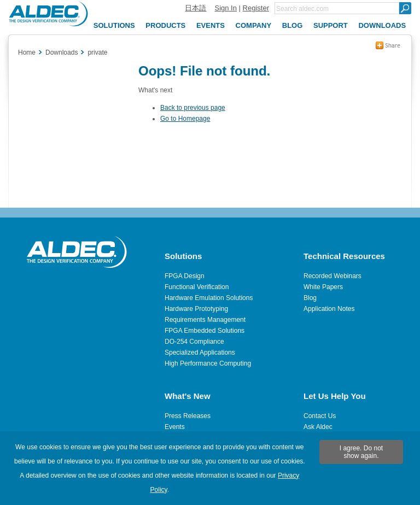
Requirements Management (205, 320)
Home (27, 52)
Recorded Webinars (332, 276)
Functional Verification (197, 287)
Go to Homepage (185, 119)
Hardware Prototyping (196, 309)
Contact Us (320, 416)
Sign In (225, 8)
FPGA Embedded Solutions (205, 331)
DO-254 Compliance (194, 342)
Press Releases (188, 416)
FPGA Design (185, 276)
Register (256, 8)
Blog (310, 298)
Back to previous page (193, 108)
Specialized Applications (200, 353)
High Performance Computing (208, 363)
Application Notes (329, 309)
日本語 (196, 8)
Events (175, 427)
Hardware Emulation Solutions (209, 298)
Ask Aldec (318, 427)
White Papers (323, 287)
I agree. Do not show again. (361, 452)
